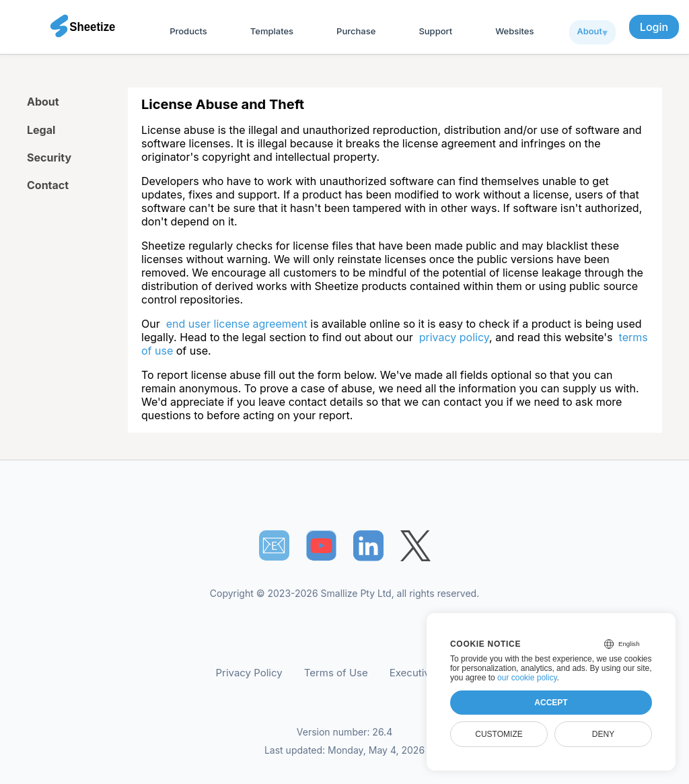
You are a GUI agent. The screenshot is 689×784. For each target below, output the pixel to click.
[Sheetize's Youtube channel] (321, 545)
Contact (48, 185)
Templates (272, 31)
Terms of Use (336, 673)
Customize (499, 734)
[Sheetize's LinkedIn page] (368, 545)
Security (49, 157)
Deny (603, 734)
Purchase (356, 31)
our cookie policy (527, 678)
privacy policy (454, 337)
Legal (41, 130)
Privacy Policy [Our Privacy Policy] (249, 673)
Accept (551, 703)
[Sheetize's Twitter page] (415, 545)
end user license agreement (237, 324)
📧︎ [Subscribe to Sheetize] (274, 545)
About (590, 31)
